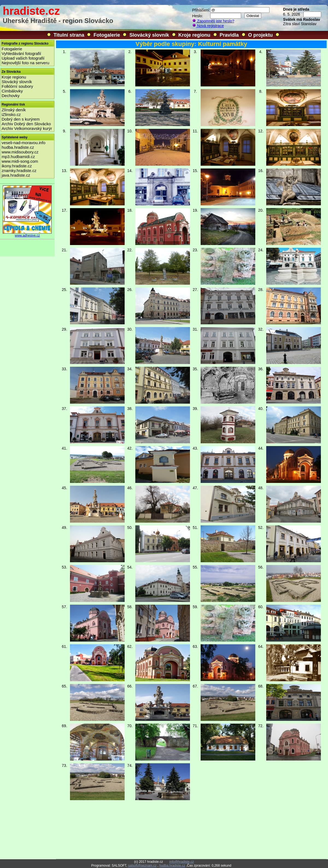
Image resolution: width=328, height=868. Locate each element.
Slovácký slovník (149, 35)
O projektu (260, 35)
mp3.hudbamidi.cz (18, 157)
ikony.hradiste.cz (17, 166)
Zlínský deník (14, 110)
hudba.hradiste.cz (18, 147)
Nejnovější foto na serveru (25, 63)
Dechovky (11, 96)
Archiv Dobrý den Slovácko (26, 124)
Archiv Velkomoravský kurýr (27, 128)
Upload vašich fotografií (23, 58)
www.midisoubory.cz (20, 152)
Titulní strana (69, 35)
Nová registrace (208, 26)
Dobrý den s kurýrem (21, 119)
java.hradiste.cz (16, 175)
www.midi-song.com (20, 161)
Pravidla (229, 35)
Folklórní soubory (17, 86)
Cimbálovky (12, 91)
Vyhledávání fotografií (21, 53)
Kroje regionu (194, 35)
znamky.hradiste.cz (19, 171)
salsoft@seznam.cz (142, 866)
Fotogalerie (107, 35)
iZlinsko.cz (11, 114)
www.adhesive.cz (27, 234)
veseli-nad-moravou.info (24, 143)
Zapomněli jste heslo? (213, 21)
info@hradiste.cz (182, 862)
